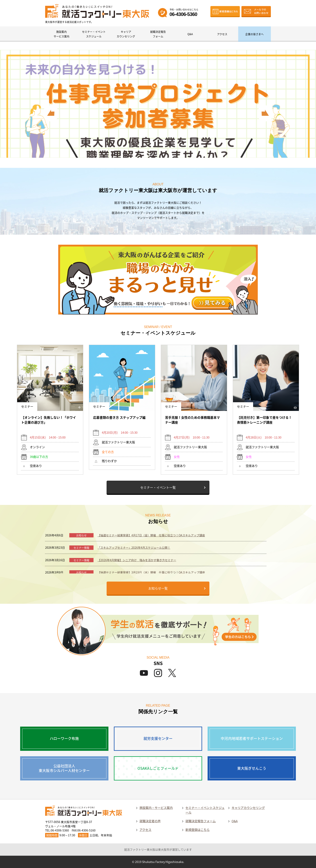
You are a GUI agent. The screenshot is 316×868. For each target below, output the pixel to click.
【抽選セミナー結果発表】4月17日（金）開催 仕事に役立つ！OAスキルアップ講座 (151, 535)
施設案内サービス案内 (61, 34)
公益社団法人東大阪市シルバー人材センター (64, 768)
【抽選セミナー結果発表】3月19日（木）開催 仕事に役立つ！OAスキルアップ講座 (151, 572)
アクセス (222, 34)
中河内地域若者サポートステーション (252, 738)
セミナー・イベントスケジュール (94, 34)
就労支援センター (158, 738)
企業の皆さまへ (254, 34)
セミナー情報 (81, 548)
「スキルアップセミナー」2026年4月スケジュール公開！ (134, 547)
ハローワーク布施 (64, 738)
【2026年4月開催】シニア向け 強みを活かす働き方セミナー (137, 560)
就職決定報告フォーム (158, 34)
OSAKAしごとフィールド (158, 768)
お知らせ (81, 535)
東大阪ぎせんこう (252, 768)
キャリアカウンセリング (126, 34)
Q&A (190, 34)
